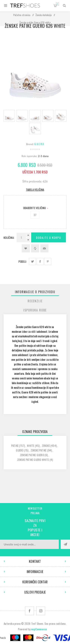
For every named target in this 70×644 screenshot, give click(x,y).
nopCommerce (39, 629)
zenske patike (39, 450)
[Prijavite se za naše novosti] (29, 544)
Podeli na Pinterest (48, 262)
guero (20, 450)
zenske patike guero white (33, 460)
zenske (46, 446)
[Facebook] (30, 611)
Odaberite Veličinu (35, 208)
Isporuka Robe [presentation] (35, 310)
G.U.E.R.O (39, 144)
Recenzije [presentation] (35, 301)
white (31, 446)
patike (15, 446)
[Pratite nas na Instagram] (41, 611)
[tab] (35, 292)
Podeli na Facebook (40, 262)
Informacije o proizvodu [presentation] (35, 292)
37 (35, 215)
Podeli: (23, 261)
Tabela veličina (35, 190)
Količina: (9, 238)
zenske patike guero (32, 455)
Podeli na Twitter (32, 262)
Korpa (57, 4)
